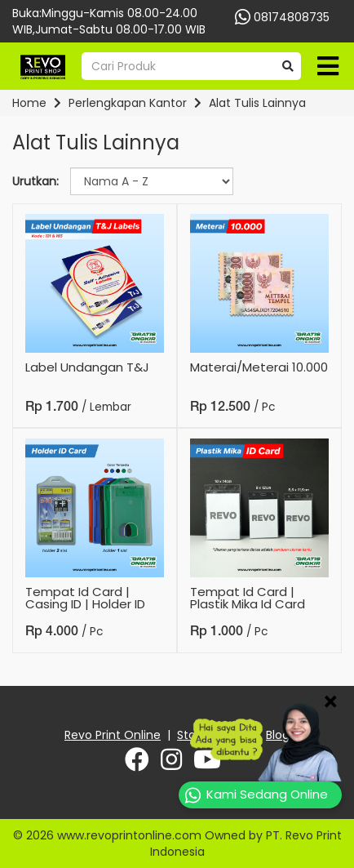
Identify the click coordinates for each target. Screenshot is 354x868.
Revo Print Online (113, 735)
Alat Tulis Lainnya (257, 103)
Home (29, 103)
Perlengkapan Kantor (128, 103)
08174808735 (274, 17)
